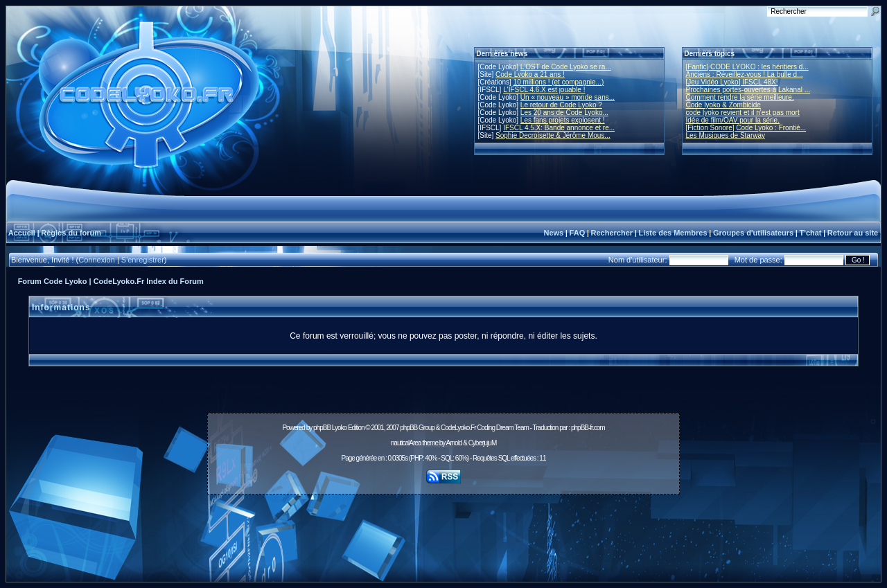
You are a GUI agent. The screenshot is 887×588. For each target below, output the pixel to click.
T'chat (811, 233)
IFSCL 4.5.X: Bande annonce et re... (559, 128)
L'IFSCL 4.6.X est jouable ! (544, 90)
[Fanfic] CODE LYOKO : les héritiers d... (747, 67)
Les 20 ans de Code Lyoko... (564, 113)
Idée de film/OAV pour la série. (733, 120)
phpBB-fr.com (588, 428)
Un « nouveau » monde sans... (568, 97)
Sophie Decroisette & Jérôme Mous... (553, 135)
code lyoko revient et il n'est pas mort (743, 113)
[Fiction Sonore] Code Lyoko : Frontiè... (746, 128)
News (553, 233)
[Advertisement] (443, 531)
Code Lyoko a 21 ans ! (530, 74)
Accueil (22, 233)
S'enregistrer (143, 260)
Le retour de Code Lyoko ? (561, 105)
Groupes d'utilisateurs (753, 233)
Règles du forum (71, 233)
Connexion (97, 260)
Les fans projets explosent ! (563, 120)
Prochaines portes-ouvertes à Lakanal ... (748, 90)
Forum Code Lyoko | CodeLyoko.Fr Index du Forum (111, 281)
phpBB (322, 428)
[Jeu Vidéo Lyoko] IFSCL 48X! (732, 82)
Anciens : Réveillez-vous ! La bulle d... (745, 74)
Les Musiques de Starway (726, 135)
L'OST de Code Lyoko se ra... (566, 67)
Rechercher (612, 233)
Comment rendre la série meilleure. (740, 97)
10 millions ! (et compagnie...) (559, 82)
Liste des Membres (673, 233)
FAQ (578, 233)
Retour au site (853, 233)
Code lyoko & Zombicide (723, 105)
